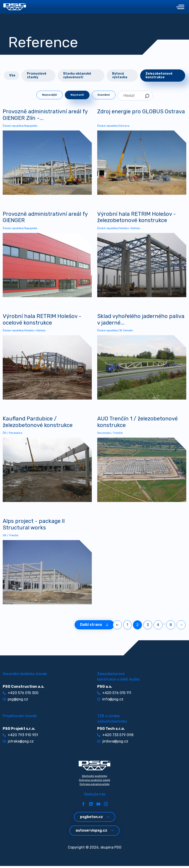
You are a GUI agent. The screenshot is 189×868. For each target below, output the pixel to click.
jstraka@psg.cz (18, 743)
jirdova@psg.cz (113, 743)
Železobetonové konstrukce (159, 75)
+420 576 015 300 (21, 695)
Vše (12, 75)
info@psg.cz (110, 701)
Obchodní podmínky (95, 778)
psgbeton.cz (95, 819)
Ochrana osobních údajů (94, 782)
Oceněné (104, 95)
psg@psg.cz (15, 701)
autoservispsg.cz (94, 832)
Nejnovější (50, 95)
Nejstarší (77, 95)
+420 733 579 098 (115, 737)
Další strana (94, 627)
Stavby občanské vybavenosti (77, 75)
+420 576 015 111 (114, 695)
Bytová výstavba (120, 75)
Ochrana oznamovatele (94, 786)
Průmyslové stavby (37, 75)
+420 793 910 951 (20, 737)
